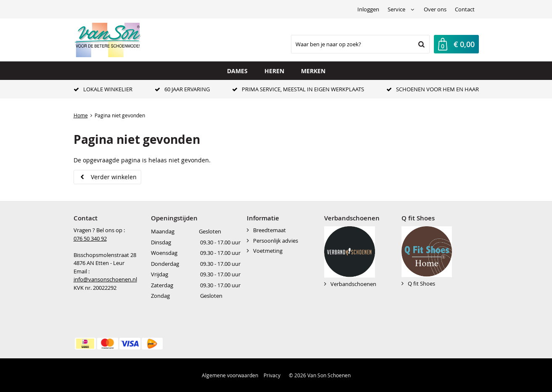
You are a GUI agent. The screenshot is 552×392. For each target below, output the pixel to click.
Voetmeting (268, 251)
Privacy (272, 375)
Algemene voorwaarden (230, 375)
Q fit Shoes (421, 283)
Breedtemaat (269, 230)
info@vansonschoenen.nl (105, 279)
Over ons (435, 9)
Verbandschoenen (353, 284)
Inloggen (368, 9)
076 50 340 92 (90, 238)
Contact (465, 9)
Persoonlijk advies (276, 241)
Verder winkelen (114, 177)
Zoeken (421, 44)
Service (396, 9)
